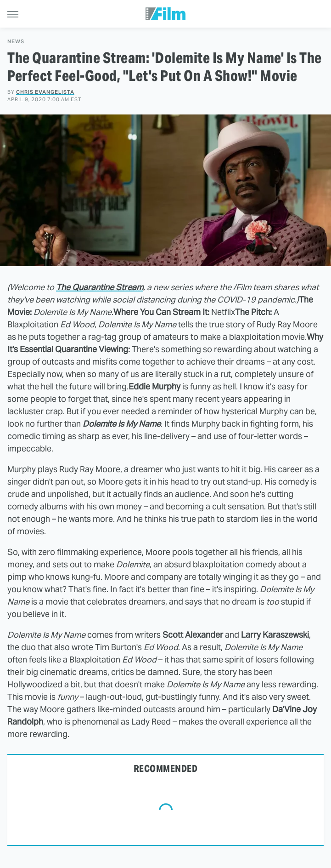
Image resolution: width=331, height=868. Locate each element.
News (16, 42)
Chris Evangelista (45, 92)
